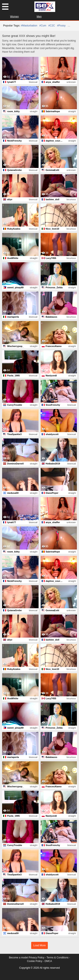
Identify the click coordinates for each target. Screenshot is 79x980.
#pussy (61, 26)
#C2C (52, 26)
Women (14, 17)
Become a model (19, 958)
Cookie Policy (35, 961)
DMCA (48, 961)
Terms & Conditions (58, 958)
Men (39, 17)
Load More (39, 945)
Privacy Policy (37, 958)
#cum (43, 26)
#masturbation (29, 26)
